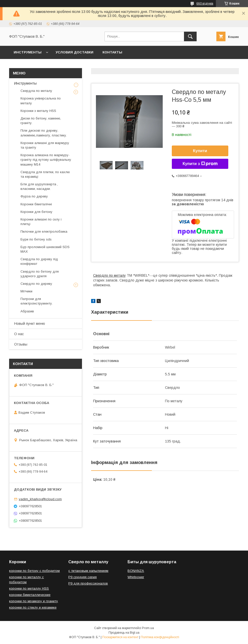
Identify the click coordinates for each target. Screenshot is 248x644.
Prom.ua (148, 628)
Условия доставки (75, 52)
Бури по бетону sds (36, 239)
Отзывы (21, 344)
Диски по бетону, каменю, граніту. (41, 121)
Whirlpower (136, 577)
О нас (19, 334)
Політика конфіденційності (160, 637)
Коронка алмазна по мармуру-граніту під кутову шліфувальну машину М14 (46, 160)
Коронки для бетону (36, 212)
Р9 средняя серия (82, 577)
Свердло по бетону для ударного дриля (40, 274)
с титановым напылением (88, 571)
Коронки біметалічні (36, 204)
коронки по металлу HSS (29, 588)
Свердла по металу (36, 91)
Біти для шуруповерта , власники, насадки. (39, 186)
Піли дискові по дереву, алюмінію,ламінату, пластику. (44, 133)
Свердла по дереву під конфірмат (39, 261)
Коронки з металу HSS (38, 111)
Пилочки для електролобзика (44, 232)
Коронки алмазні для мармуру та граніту (45, 145)
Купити (200, 151)
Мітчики (26, 291)
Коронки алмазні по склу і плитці (41, 222)
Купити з (200, 164)
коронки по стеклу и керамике (33, 607)
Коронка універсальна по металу (41, 101)
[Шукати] (190, 36)
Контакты (112, 52)
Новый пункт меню (30, 324)
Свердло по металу (109, 275)
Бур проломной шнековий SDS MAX (45, 249)
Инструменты (28, 52)
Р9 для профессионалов (88, 583)
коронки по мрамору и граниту (34, 601)
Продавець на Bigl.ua (124, 633)
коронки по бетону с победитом (34, 571)
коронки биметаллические (30, 595)
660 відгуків (205, 4)
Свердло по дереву (36, 284)
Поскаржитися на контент (120, 637)
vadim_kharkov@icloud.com (40, 499)
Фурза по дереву (34, 196)
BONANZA (136, 571)
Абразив (27, 311)
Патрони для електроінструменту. (37, 301)
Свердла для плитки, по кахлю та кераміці (45, 174)
